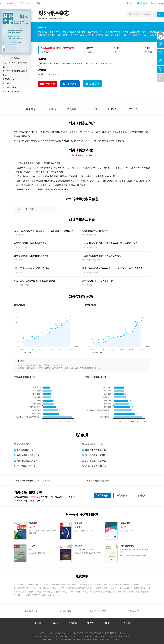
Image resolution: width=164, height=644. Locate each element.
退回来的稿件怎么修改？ (28, 455)
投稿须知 (51, 109)
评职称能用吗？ (24, 444)
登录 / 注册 (144, 3)
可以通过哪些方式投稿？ (28, 461)
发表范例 (92, 109)
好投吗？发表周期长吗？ (97, 466)
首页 (5, 3)
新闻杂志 (22, 3)
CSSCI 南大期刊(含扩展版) (49, 63)
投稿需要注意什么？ (26, 450)
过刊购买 (142, 496)
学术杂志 (12, 3)
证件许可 (109, 623)
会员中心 (127, 623)
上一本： (33, 481)
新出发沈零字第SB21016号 (118, 636)
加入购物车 (122, 496)
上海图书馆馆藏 (105, 63)
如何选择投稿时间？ (94, 444)
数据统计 (113, 109)
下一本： (98, 481)
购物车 (131, 3)
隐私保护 (134, 611)
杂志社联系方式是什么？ (97, 461)
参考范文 (91, 623)
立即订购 (104, 496)
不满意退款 (66, 611)
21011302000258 (84, 636)
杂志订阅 (73, 623)
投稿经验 (55, 623)
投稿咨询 (50, 84)
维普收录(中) (78, 63)
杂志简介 (31, 109)
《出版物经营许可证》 (34, 585)
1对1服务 (33, 611)
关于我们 (37, 623)
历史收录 (72, 109)
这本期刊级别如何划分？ (97, 455)
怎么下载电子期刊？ (26, 466)
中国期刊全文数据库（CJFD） (50, 74)
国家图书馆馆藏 (91, 63)
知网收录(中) (66, 63)
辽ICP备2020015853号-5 (53, 636)
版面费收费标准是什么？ (97, 450)
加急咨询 (72, 84)
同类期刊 (133, 109)
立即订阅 (95, 84)
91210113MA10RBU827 (62, 640)
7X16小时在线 (101, 611)
